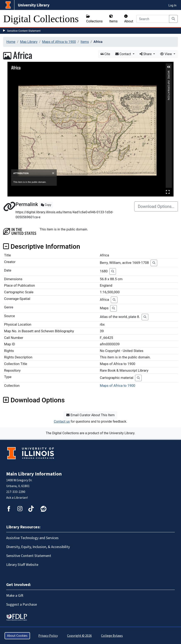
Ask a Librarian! (17, 498)
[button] (169, 67)
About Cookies (17, 636)
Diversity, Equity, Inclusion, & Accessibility (38, 547)
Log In (173, 5)
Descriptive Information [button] (42, 246)
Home (11, 42)
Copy (46, 205)
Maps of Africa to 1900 (59, 42)
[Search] (153, 19)
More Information (169, 72)
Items (113, 19)
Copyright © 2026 (79, 636)
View (166, 54)
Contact (124, 54)
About (129, 19)
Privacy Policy (48, 636)
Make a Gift (15, 596)
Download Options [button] (34, 400)
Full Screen (168, 192)
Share (146, 54)
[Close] (53, 173)
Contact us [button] (62, 421)
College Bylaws (112, 636)
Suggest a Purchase (22, 605)
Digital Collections (41, 19)
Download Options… (156, 206)
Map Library (29, 42)
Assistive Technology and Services (32, 538)
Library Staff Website (22, 565)
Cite (105, 54)
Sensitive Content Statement (24, 31)
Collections (94, 19)
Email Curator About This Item (90, 415)
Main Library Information (34, 474)
